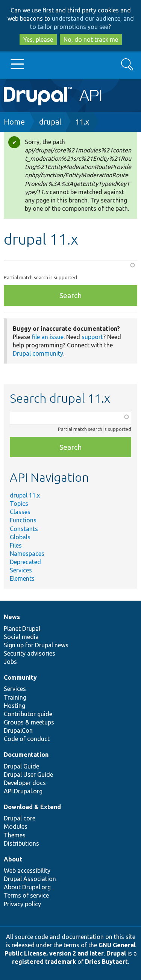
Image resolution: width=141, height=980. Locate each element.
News (12, 617)
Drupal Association (30, 879)
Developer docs (25, 783)
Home (14, 122)
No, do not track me (91, 40)
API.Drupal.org (23, 791)
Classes (20, 512)
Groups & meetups (29, 722)
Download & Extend (32, 807)
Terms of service (26, 895)
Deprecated (25, 562)
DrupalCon (18, 730)
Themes (15, 835)
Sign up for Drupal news (36, 645)
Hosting (14, 706)
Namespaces (27, 554)
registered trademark (44, 962)
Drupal (116, 953)
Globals (20, 537)
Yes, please (38, 40)
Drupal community (38, 353)
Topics (19, 504)
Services (21, 570)
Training (15, 697)
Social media (21, 637)
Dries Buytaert (106, 962)
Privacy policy (22, 904)
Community (20, 677)
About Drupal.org (27, 887)
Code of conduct (27, 739)
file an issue (48, 337)
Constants (24, 529)
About (13, 859)
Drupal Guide (21, 766)
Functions (23, 520)
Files (16, 545)
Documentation (26, 755)
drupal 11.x (25, 495)
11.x (82, 122)
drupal (50, 122)
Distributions (21, 843)
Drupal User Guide (28, 775)
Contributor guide (28, 714)
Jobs (10, 662)
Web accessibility (27, 870)
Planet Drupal (22, 628)
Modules (16, 826)
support (92, 337)
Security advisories (30, 653)
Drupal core (20, 818)
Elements (22, 578)
